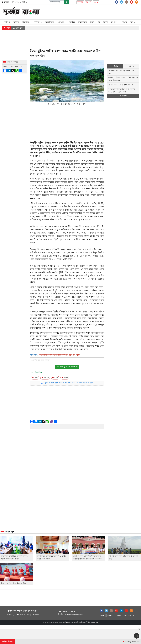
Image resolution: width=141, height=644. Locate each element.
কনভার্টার (80, 2)
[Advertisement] (99, 12)
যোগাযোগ (118, 616)
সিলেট (35, 378)
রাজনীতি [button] (26, 22)
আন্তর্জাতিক (49, 22)
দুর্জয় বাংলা (59, 622)
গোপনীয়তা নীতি (129, 616)
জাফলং (100, 146)
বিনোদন (72, 22)
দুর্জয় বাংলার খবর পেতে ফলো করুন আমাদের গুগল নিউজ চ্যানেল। (70, 383)
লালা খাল (45, 378)
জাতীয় (16, 22)
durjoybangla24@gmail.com (74, 614)
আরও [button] (133, 22)
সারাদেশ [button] (38, 22)
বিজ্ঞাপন (102, 616)
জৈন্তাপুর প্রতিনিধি (13, 62)
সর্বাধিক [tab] (131, 66)
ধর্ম (99, 22)
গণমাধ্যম (123, 22)
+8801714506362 (69, 611)
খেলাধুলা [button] (61, 22)
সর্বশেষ (7, 22)
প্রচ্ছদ (7, 28)
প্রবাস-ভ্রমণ (18, 28)
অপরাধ (114, 22)
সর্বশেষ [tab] (115, 66)
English (96, 2)
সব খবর (123, 96)
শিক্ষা (92, 22)
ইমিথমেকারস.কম (92, 622)
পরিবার (110, 616)
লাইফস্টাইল (82, 22)
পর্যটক (55, 378)
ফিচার (105, 22)
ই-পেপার (88, 2)
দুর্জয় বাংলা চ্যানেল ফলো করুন (67, 367)
